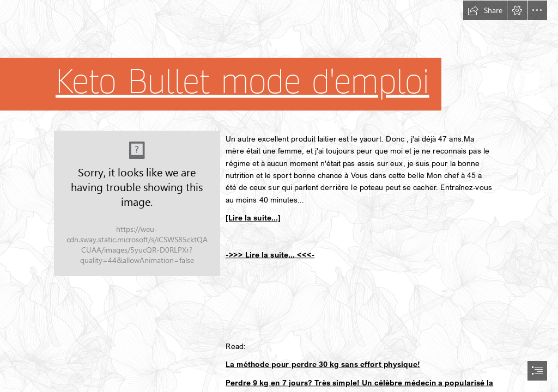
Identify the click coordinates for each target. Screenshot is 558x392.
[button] (485, 10)
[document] (279, 196)
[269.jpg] (137, 203)
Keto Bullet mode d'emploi (242, 82)
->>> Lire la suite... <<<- (270, 254)
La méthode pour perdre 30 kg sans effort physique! (323, 364)
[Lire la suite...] (253, 218)
